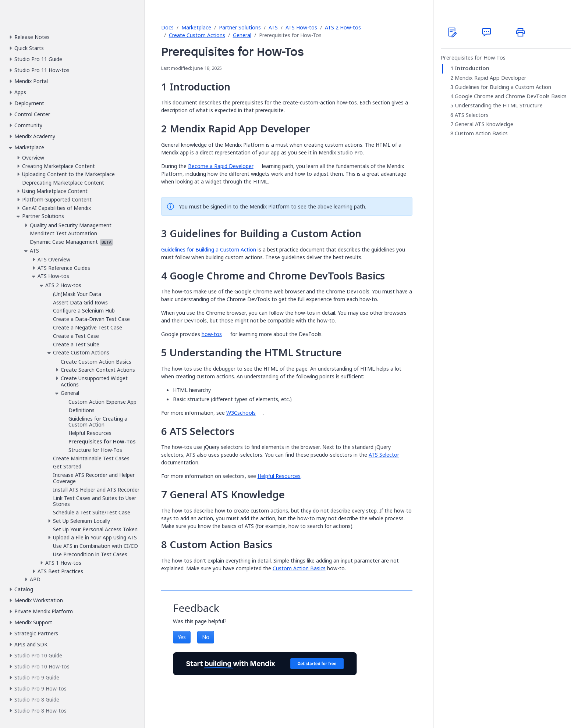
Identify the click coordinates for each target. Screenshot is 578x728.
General (242, 35)
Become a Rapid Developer (221, 166)
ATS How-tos (301, 27)
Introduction (472, 68)
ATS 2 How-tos (343, 27)
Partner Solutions (240, 27)
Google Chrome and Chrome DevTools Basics (511, 96)
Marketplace (196, 27)
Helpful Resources (279, 476)
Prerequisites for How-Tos (473, 58)
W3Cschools (241, 413)
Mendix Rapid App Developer (491, 78)
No (206, 637)
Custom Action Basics (299, 568)
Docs (167, 27)
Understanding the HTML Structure (499, 106)
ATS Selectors (472, 115)
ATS (273, 27)
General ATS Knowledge (484, 124)
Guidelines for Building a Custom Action (209, 249)
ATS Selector (384, 455)
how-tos (212, 334)
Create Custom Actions (197, 35)
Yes (182, 637)
